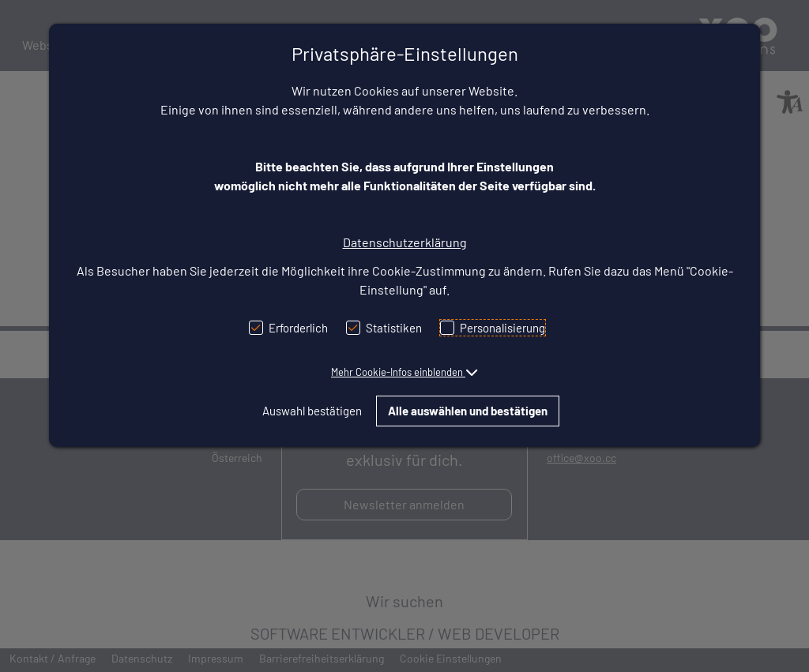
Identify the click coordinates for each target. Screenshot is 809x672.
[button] (404, 372)
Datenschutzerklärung (405, 242)
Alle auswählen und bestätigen (468, 411)
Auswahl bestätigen (312, 411)
